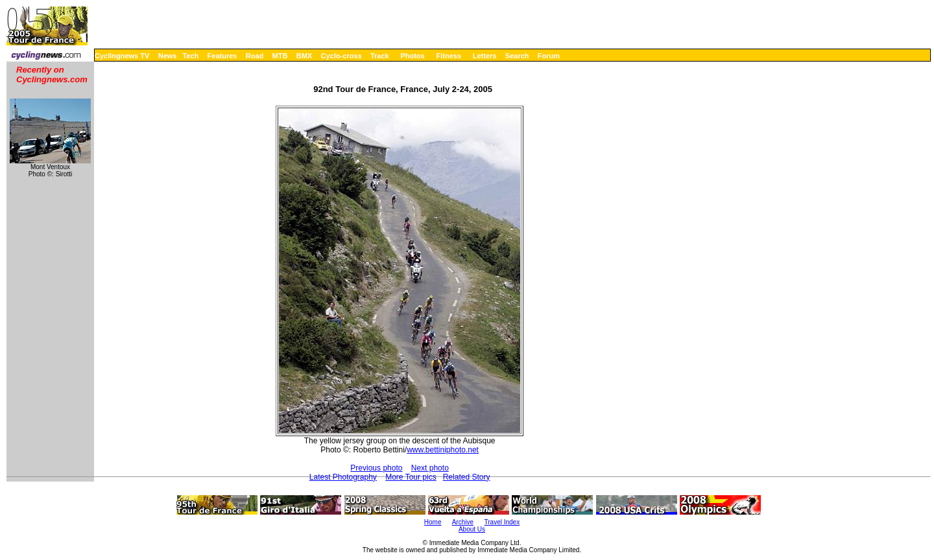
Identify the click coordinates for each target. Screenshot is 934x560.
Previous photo (376, 468)
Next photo (430, 468)
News (168, 56)
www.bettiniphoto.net (443, 450)
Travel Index (502, 522)
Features (222, 56)
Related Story (467, 477)
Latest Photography (343, 477)
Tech (190, 56)
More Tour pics (411, 477)
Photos (412, 56)
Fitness (449, 56)
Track (380, 56)
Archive (463, 522)
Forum (549, 56)
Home (433, 522)
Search (517, 56)
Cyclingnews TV (122, 56)
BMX (304, 56)
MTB (280, 56)
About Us (472, 529)
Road (255, 56)
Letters (485, 56)
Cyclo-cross (341, 56)
